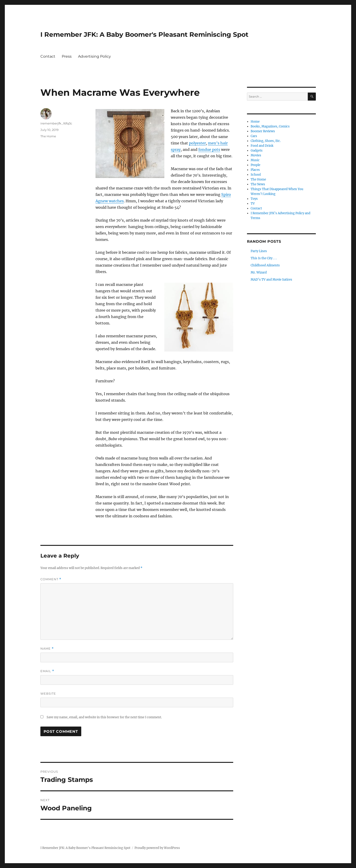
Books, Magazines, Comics (270, 126)
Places (255, 170)
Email (47, 671)
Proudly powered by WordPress (157, 848)
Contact (48, 56)
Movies (256, 155)
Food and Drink (262, 146)
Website (48, 693)
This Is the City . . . (264, 258)
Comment (51, 579)
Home (255, 122)
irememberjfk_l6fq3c (56, 123)
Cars (254, 136)
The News (258, 184)
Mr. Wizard (259, 272)
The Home (48, 136)
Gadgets (257, 151)
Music (255, 160)
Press (67, 56)
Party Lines (259, 251)
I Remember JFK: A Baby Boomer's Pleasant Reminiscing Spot (144, 34)
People (255, 165)
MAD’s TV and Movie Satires (271, 280)
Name (47, 649)
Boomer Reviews (263, 131)
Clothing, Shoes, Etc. (266, 141)
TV (253, 204)
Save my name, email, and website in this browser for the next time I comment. (104, 717)
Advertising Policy (94, 56)
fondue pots (209, 149)
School (256, 175)
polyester (197, 143)
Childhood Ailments (265, 265)
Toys (254, 199)
